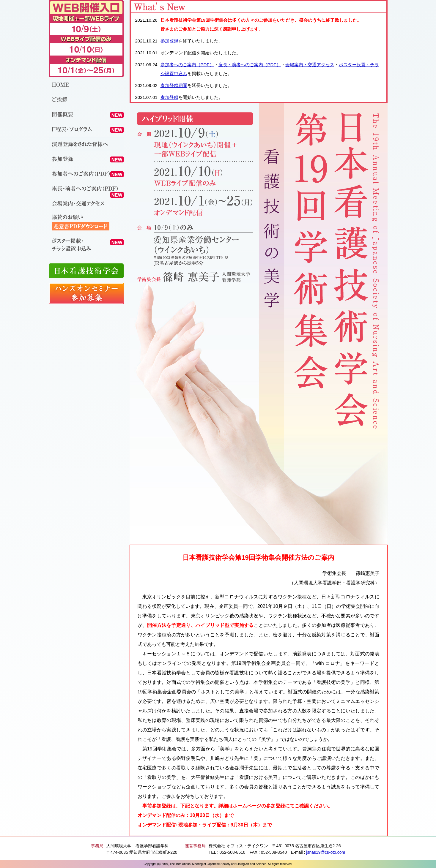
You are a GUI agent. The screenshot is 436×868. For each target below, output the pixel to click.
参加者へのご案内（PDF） (187, 65)
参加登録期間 (174, 85)
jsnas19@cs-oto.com (326, 852)
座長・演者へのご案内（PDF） (250, 65)
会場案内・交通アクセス (310, 65)
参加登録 (169, 41)
